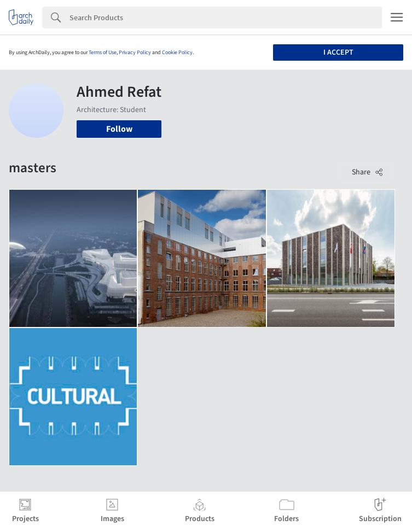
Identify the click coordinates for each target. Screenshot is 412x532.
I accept (338, 52)
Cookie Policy (177, 52)
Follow (119, 129)
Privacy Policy (135, 52)
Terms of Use (103, 52)
